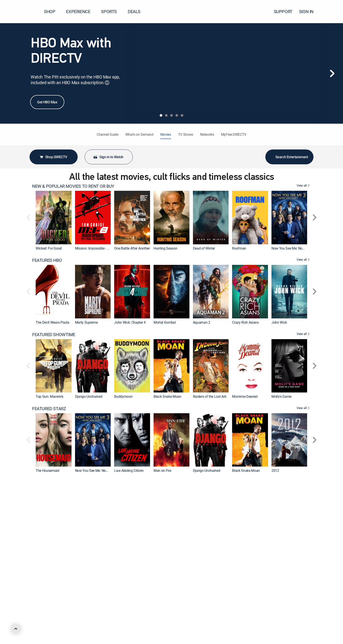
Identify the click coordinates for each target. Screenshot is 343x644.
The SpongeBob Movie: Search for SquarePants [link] (267, 619)
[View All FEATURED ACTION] (304, 631)
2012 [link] (275, 470)
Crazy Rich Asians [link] (245, 322)
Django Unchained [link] (89, 396)
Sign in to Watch (108, 157)
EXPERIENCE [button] (81, 11)
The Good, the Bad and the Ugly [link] (295, 619)
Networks (207, 134)
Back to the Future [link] (49, 619)
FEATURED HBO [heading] (47, 260)
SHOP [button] (52, 11)
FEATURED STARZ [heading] (49, 409)
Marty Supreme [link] (86, 322)
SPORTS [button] (112, 11)
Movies (166, 134)
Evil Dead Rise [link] (243, 545)
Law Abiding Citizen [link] (129, 470)
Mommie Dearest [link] (245, 396)
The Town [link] (279, 545)
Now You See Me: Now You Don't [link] (296, 248)
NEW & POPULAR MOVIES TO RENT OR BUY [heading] (73, 186)
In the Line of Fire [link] (127, 619)
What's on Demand (139, 134)
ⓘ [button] (107, 83)
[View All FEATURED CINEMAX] (304, 483)
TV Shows (186, 134)
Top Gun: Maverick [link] (50, 396)
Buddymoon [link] (123, 396)
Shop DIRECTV (53, 157)
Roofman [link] (239, 248)
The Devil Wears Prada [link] (52, 322)
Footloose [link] (82, 619)
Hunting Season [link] (165, 248)
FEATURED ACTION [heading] (50, 631)
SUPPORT (283, 11)
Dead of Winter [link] (204, 248)
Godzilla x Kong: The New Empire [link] (139, 545)
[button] (332, 12)
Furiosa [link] (81, 545)
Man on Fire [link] (162, 470)
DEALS (134, 11)
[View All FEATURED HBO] (304, 260)
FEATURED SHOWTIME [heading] (54, 335)
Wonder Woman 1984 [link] (170, 545)
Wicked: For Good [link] (49, 248)
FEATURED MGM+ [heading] (49, 557)
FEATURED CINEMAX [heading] (52, 483)
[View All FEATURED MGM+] (304, 557)
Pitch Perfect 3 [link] (204, 545)
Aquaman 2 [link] (202, 322)
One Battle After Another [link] (132, 248)
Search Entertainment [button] (290, 157)
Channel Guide (108, 134)
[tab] (161, 115)
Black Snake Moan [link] (167, 396)
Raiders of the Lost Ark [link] (210, 396)
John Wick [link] (279, 322)
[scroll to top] (16, 629)
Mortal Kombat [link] (165, 322)
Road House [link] (202, 619)
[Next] (332, 73)
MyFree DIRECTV (234, 134)
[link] (54, 217)
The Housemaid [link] (47, 470)
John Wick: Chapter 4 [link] (130, 322)
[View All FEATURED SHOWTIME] (304, 335)
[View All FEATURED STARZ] (304, 409)
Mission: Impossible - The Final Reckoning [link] (106, 248)
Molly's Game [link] (281, 396)
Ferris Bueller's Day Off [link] (170, 619)
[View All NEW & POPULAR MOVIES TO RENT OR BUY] (304, 186)
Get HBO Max (47, 102)
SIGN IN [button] (309, 11)
